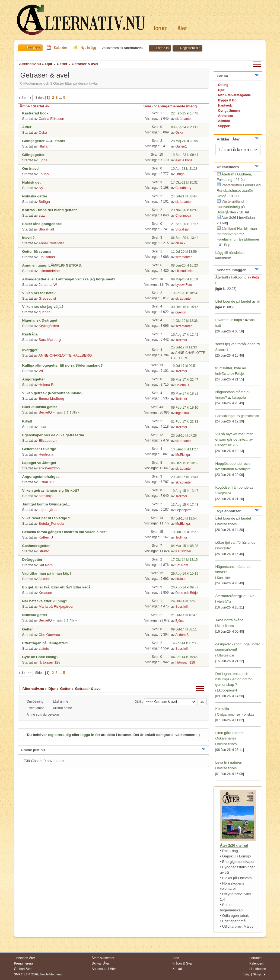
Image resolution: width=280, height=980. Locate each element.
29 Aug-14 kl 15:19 (185, 574)
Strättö (44, 551)
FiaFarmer (47, 257)
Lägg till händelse (230, 253)
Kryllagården (49, 326)
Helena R (46, 385)
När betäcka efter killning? (45, 601)
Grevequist (47, 298)
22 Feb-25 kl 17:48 (185, 113)
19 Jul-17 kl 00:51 (184, 366)
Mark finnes (225, 626)
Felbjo (239, 374)
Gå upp (25, 673)
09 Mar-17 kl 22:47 (185, 380)
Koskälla (222, 709)
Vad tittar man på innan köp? (47, 573)
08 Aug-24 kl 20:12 (185, 127)
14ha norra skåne (230, 620)
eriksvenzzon (49, 468)
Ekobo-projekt (227, 690)
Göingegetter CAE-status (44, 141)
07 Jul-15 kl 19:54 (184, 518)
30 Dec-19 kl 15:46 (185, 307)
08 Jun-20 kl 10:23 (185, 265)
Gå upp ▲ (259, 974)
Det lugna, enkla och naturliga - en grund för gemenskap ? (234, 679)
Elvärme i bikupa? (230, 320)
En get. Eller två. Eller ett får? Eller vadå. (57, 587)
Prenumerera (24, 963)
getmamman (250, 416)
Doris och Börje (187, 593)
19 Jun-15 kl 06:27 (185, 532)
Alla (75, 413)
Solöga (44, 202)
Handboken (258, 969)
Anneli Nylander (51, 243)
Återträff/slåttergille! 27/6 (235, 596)
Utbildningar (226, 655)
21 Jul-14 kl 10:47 (184, 615)
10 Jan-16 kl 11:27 (185, 449)
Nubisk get (31, 182)
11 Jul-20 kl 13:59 (184, 252)
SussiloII (182, 607)
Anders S (182, 635)
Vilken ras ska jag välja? (43, 307)
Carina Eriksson (51, 119)
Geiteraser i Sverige (39, 449)
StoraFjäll (46, 229)
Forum (161, 28)
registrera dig (59, 735)
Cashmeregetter (36, 546)
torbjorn (245, 469)
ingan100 (182, 413)
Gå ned (25, 98)
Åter (182, 28)
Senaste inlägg (186, 106)
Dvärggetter (32, 560)
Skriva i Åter (101, 963)
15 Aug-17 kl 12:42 (185, 335)
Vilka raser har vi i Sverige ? (46, 518)
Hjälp (247, 974)
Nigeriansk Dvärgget (40, 320)
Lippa (43, 160)
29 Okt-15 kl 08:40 (184, 477)
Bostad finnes (227, 524)
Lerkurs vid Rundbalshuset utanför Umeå (239, 190)
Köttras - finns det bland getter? (50, 210)
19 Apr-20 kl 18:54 (184, 293)
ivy (41, 188)
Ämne (25, 106)
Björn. (180, 621)
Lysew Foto (184, 285)
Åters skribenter (103, 958)
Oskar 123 (47, 482)
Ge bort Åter (23, 969)
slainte (44, 648)
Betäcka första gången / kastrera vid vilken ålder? (65, 532)
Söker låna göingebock (42, 224)
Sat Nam (46, 565)
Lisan (43, 427)
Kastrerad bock (35, 113)
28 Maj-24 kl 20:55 (185, 141)
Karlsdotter (183, 551)
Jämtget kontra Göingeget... (46, 504)
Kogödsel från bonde (232, 487)
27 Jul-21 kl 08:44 (184, 196)
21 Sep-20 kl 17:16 (185, 224)
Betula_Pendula (51, 523)
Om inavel (31, 169)
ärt (258, 302)
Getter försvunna (37, 252)
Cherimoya (183, 216)
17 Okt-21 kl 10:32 (184, 182)
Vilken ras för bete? (39, 293)
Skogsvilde (223, 493)
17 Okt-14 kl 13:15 (184, 560)
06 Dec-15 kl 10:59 (185, 463)
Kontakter (224, 548)
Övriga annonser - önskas (236, 715)
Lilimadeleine (49, 271)
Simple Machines (51, 974)
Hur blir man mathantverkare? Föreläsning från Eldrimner (238, 234)
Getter (28, 629)
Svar (147, 106)
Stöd (176, 958)
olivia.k (181, 243)
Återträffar (224, 602)
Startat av (41, 106)
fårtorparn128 (49, 662)
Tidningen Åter (25, 958)
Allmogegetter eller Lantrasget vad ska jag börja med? (69, 279)
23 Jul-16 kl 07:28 (184, 435)
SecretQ (45, 412)
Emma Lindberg (51, 398)
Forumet (255, 958)
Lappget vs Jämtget (39, 463)
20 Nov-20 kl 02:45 (185, 210)
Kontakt (178, 969)
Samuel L (222, 350)
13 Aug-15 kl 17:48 (185, 505)
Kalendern (257, 963)
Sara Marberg (50, 340)
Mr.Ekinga (183, 455)
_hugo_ (44, 174)
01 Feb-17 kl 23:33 (185, 422)
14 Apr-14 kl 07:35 (184, 643)
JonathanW (48, 285)
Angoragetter (34, 379)
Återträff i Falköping (232, 277)
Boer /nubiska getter (40, 407)
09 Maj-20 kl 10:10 (185, 279)
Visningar (163, 106)
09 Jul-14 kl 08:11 (184, 629)
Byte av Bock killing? (40, 657)
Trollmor (181, 340)
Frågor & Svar (183, 963)
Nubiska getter (35, 196)
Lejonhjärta (47, 510)
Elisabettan (47, 441)
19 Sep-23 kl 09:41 (185, 155)
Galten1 (181, 146)
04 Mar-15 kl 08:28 (185, 546)
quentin (44, 312)
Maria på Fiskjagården (56, 606)
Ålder (27, 127)
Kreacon (45, 593)
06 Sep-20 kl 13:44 (185, 238)
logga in (87, 735)
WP (41, 371)
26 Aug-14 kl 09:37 (185, 587)
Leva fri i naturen (229, 762)
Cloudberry (184, 188)
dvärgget (30, 350)
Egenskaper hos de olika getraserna (53, 435)
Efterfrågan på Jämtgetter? (45, 643)
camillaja (46, 496)
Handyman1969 (227, 445)
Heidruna (46, 454)
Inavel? (28, 238)
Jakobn (44, 579)
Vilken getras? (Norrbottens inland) (52, 393)
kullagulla (239, 398)
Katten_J (46, 537)
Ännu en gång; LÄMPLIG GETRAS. (52, 265)
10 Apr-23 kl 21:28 (184, 169)
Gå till (138, 702)
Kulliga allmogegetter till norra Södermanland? (63, 365)
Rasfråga (30, 334)
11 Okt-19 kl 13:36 (184, 321)
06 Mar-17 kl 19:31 (185, 393)
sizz (42, 215)
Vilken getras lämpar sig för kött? (51, 490)
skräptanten (184, 119)
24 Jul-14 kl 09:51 (184, 601)
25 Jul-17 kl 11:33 (184, 347)
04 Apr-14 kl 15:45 (184, 657)
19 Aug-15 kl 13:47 (185, 491)
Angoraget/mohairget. (41, 477)
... (61, 97)
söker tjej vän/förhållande (236, 344)
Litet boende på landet (233, 301)
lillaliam (44, 146)
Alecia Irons (184, 160)
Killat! (27, 421)
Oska (43, 132)
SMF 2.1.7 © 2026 (26, 974)
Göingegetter (34, 155)
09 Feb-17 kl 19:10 (185, 408)
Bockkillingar (226, 416)
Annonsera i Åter (104, 969)
